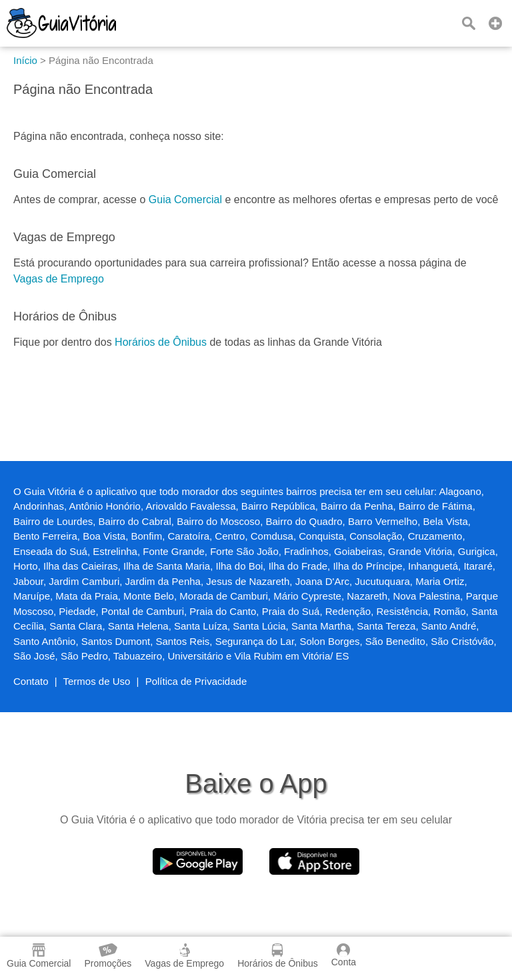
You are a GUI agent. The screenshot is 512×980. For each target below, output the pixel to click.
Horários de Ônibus (161, 342)
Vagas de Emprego (59, 279)
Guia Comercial (185, 200)
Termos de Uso (97, 681)
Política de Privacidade (196, 681)
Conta (344, 955)
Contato (31, 681)
